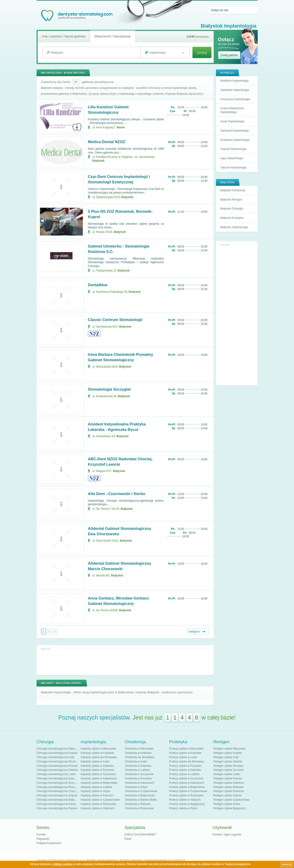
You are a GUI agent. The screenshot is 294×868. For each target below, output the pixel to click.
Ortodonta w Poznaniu (138, 778)
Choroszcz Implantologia (235, 99)
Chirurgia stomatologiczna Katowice (58, 778)
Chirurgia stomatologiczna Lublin (56, 774)
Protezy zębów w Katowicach (187, 783)
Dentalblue (98, 285)
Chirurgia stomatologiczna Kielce (56, 804)
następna (194, 632)
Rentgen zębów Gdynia (228, 795)
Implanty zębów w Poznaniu (98, 770)
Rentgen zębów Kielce (227, 804)
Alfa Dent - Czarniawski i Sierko (117, 494)
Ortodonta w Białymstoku (140, 795)
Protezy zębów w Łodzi (183, 757)
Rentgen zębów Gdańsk (228, 762)
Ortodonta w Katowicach (140, 783)
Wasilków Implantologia (235, 81)
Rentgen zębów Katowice (229, 783)
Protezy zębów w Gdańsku (185, 770)
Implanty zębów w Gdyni (95, 791)
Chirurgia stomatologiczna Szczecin (58, 783)
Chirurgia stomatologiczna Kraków (57, 753)
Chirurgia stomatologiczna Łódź (56, 757)
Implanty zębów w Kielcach (97, 795)
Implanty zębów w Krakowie (97, 753)
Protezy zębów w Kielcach (185, 800)
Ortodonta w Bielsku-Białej (141, 800)
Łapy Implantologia (232, 158)
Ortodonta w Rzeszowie (139, 808)
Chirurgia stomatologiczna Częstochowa (61, 791)
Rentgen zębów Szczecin (229, 770)
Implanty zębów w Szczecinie (98, 774)
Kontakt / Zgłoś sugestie (227, 835)
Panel (128, 839)
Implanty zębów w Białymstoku (99, 783)
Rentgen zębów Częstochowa (231, 800)
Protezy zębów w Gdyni (183, 808)
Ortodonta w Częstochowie (141, 791)
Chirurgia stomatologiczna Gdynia (57, 795)
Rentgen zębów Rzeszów (229, 791)
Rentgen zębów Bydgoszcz (230, 808)
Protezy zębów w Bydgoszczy (187, 804)
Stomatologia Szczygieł (109, 389)
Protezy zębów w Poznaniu (185, 766)
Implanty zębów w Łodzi (95, 762)
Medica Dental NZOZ (107, 142)
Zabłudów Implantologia (235, 90)
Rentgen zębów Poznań (228, 778)
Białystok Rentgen (231, 200)
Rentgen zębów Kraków (228, 753)
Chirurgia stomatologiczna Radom (57, 808)
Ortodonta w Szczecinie (139, 774)
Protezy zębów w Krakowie (185, 753)
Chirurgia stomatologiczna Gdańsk (57, 770)
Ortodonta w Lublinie (137, 770)
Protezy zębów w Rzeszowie (186, 795)
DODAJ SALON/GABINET (140, 835)
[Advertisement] (237, 315)
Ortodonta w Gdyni (136, 787)
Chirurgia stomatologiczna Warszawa (59, 749)
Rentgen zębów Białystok (229, 787)
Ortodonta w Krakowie (138, 753)
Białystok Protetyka (232, 218)
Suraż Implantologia (232, 121)
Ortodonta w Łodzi (136, 762)
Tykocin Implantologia (233, 167)
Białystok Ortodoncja (233, 190)
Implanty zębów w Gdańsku (97, 766)
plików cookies (63, 864)
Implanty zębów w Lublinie (97, 787)
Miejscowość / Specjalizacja (113, 36)
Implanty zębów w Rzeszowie (98, 804)
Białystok (98, 161)
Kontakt (41, 835)
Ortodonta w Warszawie (139, 749)
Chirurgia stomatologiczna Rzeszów (58, 787)
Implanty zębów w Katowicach (99, 778)
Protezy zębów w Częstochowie (188, 791)
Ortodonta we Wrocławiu (140, 757)
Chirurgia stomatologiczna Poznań (57, 766)
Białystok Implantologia (234, 227)
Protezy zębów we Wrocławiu (187, 762)
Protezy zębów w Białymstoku (187, 787)
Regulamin (43, 839)
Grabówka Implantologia (235, 140)
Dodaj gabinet (229, 55)
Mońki (121, 127)
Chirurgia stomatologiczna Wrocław (58, 762)
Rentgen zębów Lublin (227, 774)
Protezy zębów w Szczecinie (186, 778)
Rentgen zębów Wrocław (228, 766)
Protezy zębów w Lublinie (184, 774)
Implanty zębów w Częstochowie (100, 800)
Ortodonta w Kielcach (138, 804)
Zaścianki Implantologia (235, 131)
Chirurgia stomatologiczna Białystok (58, 800)
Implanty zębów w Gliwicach (98, 808)
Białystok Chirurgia (232, 209)
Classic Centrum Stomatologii (115, 320)
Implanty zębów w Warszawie (98, 749)
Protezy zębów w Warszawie (186, 749)
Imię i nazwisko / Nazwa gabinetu (64, 36)
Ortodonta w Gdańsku (138, 766)
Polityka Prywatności (49, 843)
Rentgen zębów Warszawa (229, 749)
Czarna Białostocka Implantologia (232, 110)
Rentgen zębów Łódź (226, 757)
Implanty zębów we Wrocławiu (99, 757)
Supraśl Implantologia (233, 149)
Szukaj (202, 53)
